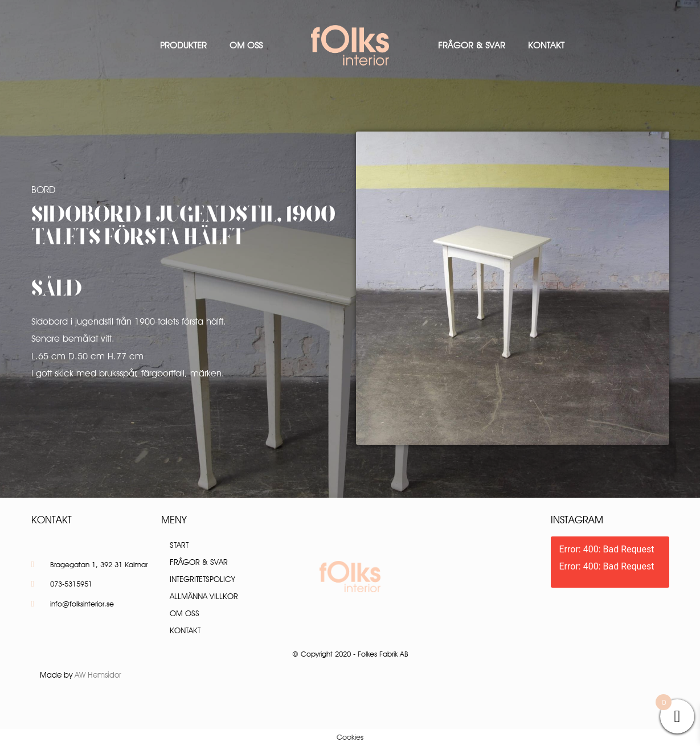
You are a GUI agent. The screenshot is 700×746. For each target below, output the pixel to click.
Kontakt (546, 45)
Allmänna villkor (204, 596)
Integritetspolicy (202, 579)
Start (179, 545)
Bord (43, 190)
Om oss (246, 45)
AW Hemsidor (98, 675)
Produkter (183, 45)
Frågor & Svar (472, 45)
